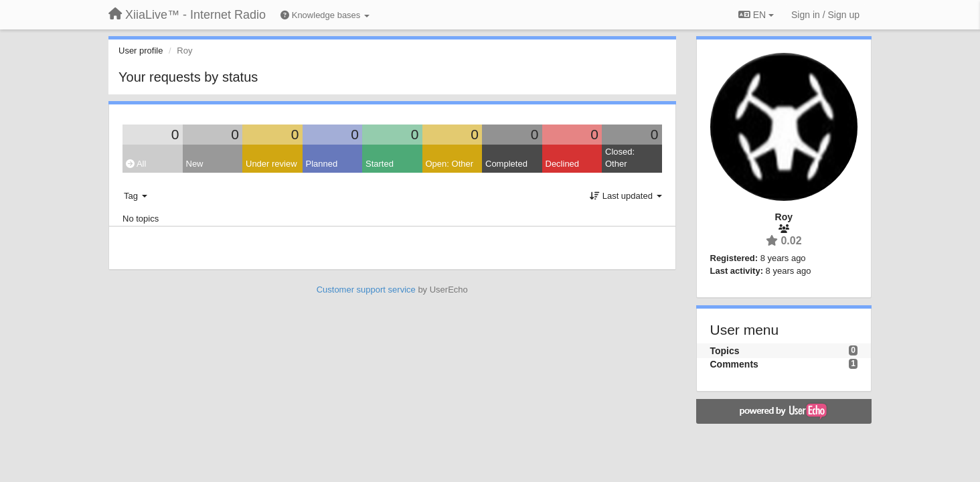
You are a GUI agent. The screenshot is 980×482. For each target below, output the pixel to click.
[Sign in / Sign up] (825, 15)
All (136, 164)
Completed (506, 164)
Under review (271, 164)
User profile (141, 51)
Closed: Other (620, 158)
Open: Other (450, 164)
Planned (322, 164)
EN (756, 15)
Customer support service (366, 290)
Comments (734, 364)
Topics (725, 351)
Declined (563, 164)
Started (380, 164)
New (195, 164)
